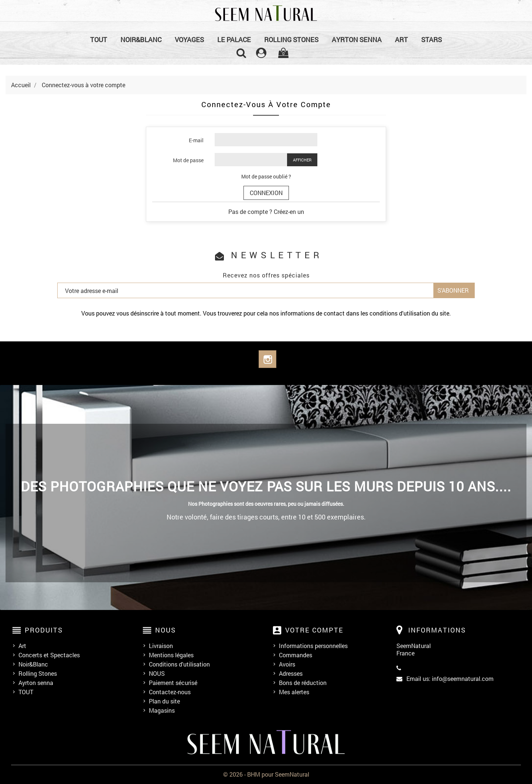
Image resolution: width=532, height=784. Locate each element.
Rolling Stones (291, 40)
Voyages (189, 40)
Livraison (161, 646)
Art (401, 40)
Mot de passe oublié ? (266, 176)
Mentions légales (171, 655)
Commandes (296, 655)
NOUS (157, 674)
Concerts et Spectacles (49, 655)
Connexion (266, 193)
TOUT (99, 40)
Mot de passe (188, 160)
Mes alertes (294, 692)
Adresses (291, 674)
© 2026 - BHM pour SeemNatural (266, 774)
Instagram (267, 359)
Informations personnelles (313, 646)
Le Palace (234, 40)
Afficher (302, 160)
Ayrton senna (357, 40)
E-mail (196, 140)
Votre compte (314, 630)
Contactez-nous (170, 692)
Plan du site (164, 701)
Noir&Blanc (141, 40)
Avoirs (287, 664)
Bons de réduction (303, 683)
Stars (432, 40)
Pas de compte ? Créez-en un (266, 212)
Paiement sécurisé (173, 683)
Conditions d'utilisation (179, 664)
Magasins (162, 710)
